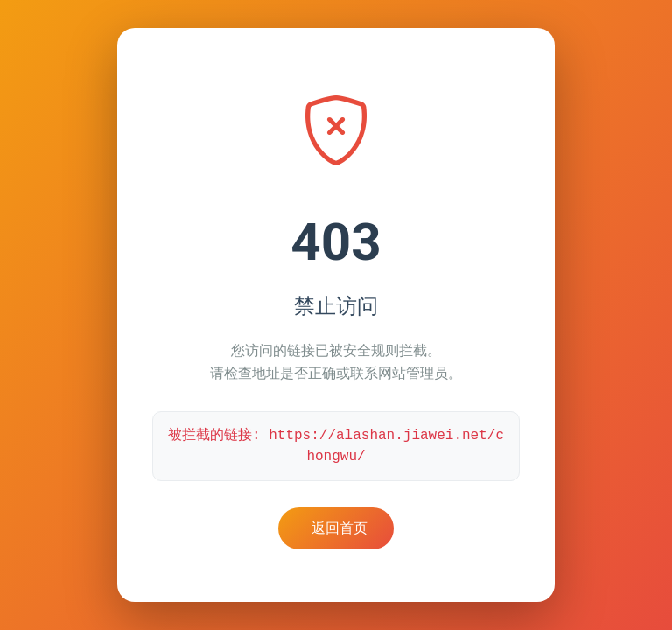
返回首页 (339, 528)
